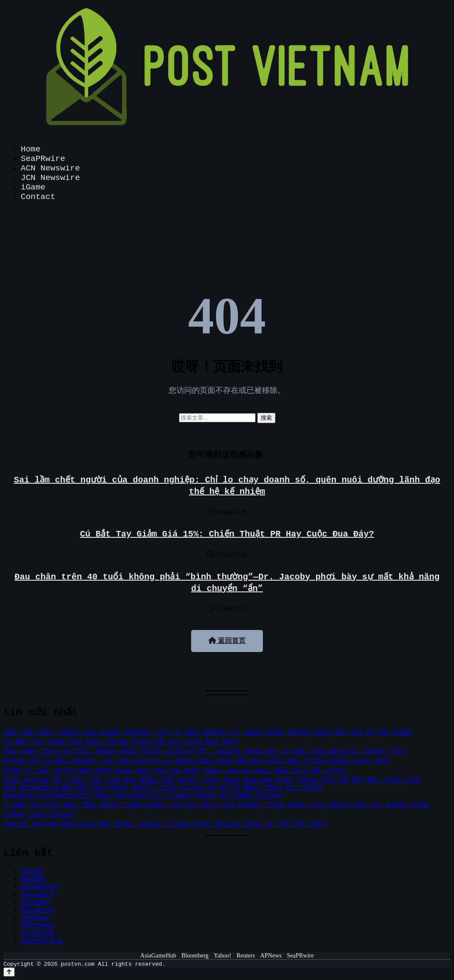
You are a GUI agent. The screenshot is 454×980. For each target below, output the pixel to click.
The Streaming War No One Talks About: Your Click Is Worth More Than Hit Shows (163, 788)
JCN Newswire (50, 178)
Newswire (37, 895)
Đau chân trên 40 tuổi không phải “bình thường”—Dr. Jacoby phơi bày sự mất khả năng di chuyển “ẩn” (205, 752)
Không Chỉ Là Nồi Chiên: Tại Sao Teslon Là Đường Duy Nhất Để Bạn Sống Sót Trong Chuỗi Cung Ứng (197, 761)
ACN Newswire (50, 168)
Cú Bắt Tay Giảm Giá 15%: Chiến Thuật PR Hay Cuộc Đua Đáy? (227, 534)
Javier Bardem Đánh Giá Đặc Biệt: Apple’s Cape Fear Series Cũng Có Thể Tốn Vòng (165, 824)
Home (31, 149)
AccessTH (37, 934)
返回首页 (227, 641)
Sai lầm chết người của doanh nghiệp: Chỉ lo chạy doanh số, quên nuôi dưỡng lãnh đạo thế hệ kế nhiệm (209, 733)
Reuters (246, 956)
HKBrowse (37, 926)
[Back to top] (9, 972)
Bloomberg (39, 887)
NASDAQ (33, 879)
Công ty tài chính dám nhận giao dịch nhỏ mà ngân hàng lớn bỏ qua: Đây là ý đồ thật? (176, 771)
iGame (33, 187)
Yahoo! (222, 956)
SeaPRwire (43, 159)
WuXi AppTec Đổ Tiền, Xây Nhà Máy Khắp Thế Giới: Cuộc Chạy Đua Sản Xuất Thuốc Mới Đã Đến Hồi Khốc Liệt (213, 780)
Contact (38, 197)
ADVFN (31, 871)
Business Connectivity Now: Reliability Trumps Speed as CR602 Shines (142, 796)
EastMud (35, 903)
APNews (271, 956)
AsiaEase (37, 910)
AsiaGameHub (158, 956)
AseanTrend (42, 941)
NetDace (35, 918)
